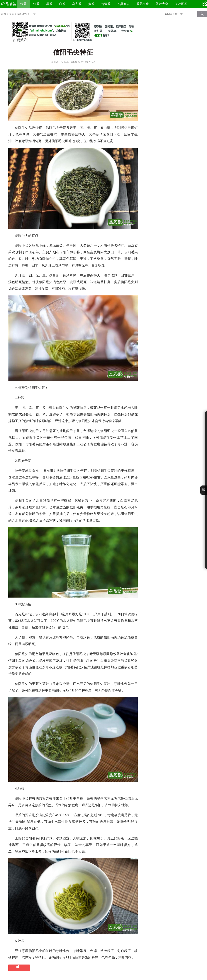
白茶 (62, 4)
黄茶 (91, 4)
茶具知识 (123, 4)
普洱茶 (106, 4)
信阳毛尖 (22, 14)
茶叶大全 (162, 4)
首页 (4, 14)
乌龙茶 (77, 4)
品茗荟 (9, 4)
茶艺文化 (143, 4)
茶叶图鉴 (181, 4)
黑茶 (49, 4)
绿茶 (23, 4)
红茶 (36, 4)
